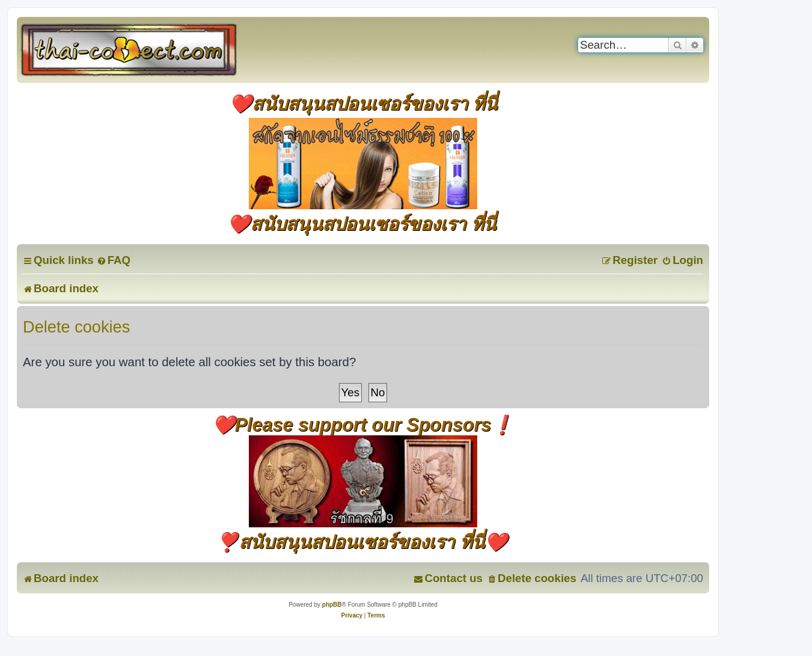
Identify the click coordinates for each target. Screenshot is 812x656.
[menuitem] (114, 260)
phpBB (332, 605)
